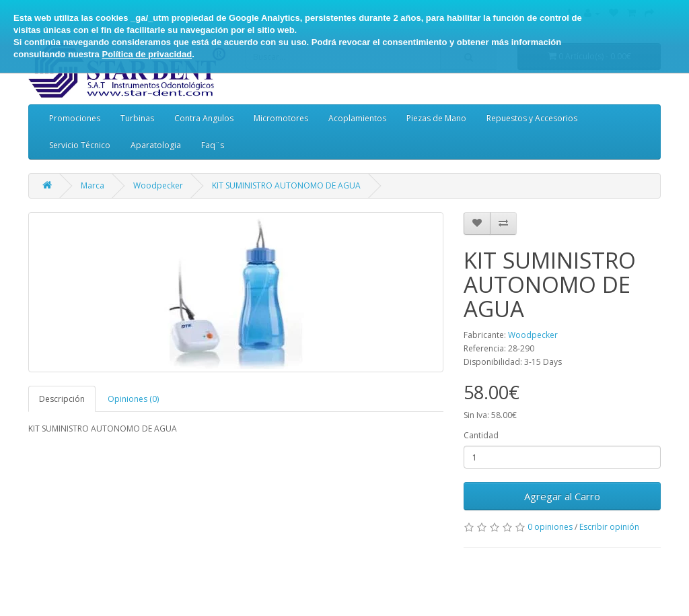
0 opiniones (550, 527)
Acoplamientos (357, 118)
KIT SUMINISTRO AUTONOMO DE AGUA (286, 185)
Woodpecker (158, 185)
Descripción (62, 399)
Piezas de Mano (436, 118)
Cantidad (481, 435)
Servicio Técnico (80, 145)
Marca (93, 185)
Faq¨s (213, 145)
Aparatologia (156, 145)
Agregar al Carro (562, 496)
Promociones (75, 118)
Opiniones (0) (133, 399)
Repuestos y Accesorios (532, 118)
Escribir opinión (609, 527)
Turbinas (137, 118)
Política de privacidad (147, 54)
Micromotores (281, 118)
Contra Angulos (204, 118)
